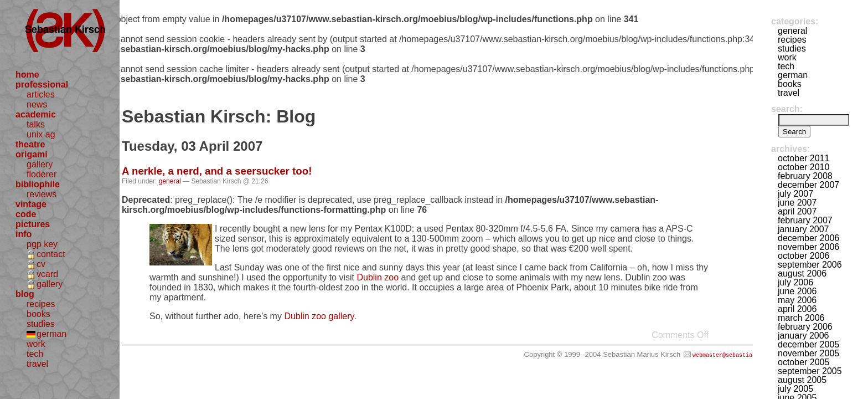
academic (36, 114)
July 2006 (795, 282)
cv (41, 264)
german (51, 334)
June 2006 (797, 291)
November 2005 (808, 353)
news (37, 104)
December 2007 (808, 185)
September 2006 (810, 265)
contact (51, 254)
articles (41, 94)
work (36, 344)
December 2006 (808, 238)
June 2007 (797, 203)
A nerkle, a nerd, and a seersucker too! (217, 171)
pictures (33, 224)
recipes (41, 304)
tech (35, 354)
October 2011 (804, 158)
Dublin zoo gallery (319, 316)
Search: (787, 109)
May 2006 (797, 300)
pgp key (42, 244)
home (27, 75)
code (26, 214)
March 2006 (801, 318)
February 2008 (805, 176)
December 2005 (808, 344)
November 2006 (808, 247)
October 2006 (804, 256)
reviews (42, 194)
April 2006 (797, 309)
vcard (47, 274)
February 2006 (805, 327)
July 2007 (795, 194)
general (170, 181)
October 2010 (804, 167)
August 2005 (802, 380)
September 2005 (810, 371)
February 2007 (805, 220)
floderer (42, 174)
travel (37, 364)
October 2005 (804, 362)
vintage (31, 204)
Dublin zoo (378, 277)
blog (25, 294)
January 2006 (804, 336)
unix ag (41, 134)
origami (32, 154)
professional (42, 85)
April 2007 (797, 211)
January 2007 (804, 229)
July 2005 (795, 389)
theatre (30, 144)
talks (36, 124)
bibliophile (38, 184)
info (24, 234)
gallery (40, 164)
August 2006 (802, 273)
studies (41, 324)
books (38, 314)
